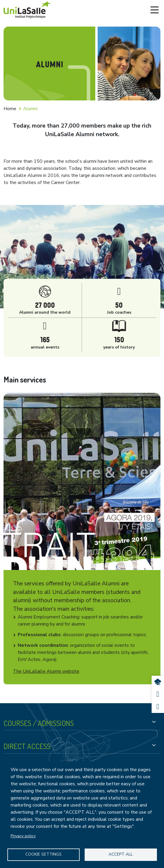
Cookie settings (44, 854)
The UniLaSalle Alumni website (46, 671)
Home (10, 109)
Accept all (121, 854)
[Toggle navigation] (155, 10)
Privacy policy (23, 836)
